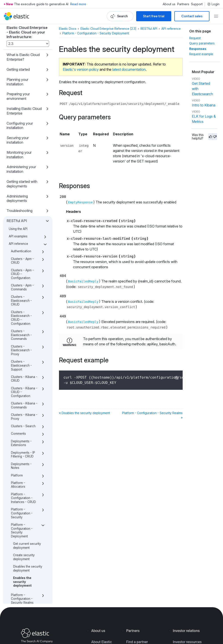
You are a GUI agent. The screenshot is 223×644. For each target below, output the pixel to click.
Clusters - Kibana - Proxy (24, 237)
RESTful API (17, 41)
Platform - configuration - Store (21, 483)
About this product (21, 598)
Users (15, 544)
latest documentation (129, 69)
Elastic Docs (68, 29)
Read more (78, 4)
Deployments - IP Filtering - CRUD (23, 275)
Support (197, 4)
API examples (18, 56)
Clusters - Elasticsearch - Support (21, 186)
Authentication (21, 71)
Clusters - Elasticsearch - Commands (21, 155)
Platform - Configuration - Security (22, 333)
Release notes (18, 574)
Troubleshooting (20, 31)
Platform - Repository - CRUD (24, 462)
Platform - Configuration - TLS (25, 432)
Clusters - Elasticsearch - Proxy (21, 170)
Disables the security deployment (28, 389)
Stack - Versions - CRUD (24, 523)
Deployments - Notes (21, 286)
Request (195, 38)
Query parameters (202, 43)
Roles (15, 502)
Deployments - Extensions (21, 263)
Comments (18, 254)
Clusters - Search (23, 246)
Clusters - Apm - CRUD (22, 81)
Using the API (18, 49)
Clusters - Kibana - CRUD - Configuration (24, 212)
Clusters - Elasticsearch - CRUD (21, 121)
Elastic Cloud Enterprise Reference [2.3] (108, 29)
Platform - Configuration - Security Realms (22, 419)
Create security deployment (24, 377)
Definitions (18, 551)
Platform (17, 296)
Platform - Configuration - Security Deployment (22, 351)
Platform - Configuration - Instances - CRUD (23, 318)
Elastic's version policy (81, 69)
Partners (183, 4)
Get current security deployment (27, 366)
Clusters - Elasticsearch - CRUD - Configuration (21, 138)
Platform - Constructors (20, 444)
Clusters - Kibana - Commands (24, 226)
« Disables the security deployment (84, 413)
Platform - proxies (24, 495)
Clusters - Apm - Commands (22, 108)
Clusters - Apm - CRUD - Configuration (22, 94)
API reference (18, 64)
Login (213, 4)
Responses (198, 49)
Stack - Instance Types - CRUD (22, 512)
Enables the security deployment (22, 402)
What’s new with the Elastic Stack (23, 586)
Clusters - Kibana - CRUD (24, 199)
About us (169, 4)
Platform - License (24, 453)
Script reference (19, 564)
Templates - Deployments (20, 535)
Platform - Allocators (18, 305)
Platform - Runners (24, 472)
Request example (201, 54)
